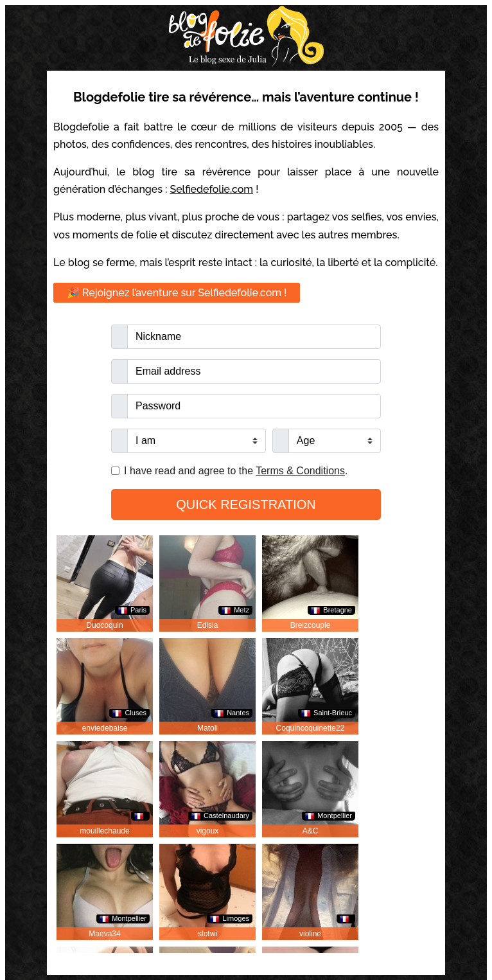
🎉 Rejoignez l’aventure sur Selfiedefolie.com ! (177, 293)
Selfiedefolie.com (211, 189)
